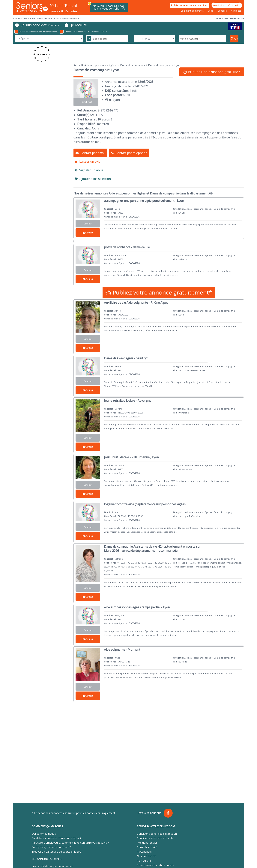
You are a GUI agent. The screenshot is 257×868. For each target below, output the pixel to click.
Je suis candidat (37, 25)
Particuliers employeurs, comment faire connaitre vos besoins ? (70, 843)
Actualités (236, 11)
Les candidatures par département (53, 866)
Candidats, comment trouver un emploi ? (56, 838)
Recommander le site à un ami (155, 865)
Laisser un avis (87, 161)
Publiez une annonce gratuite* (190, 5)
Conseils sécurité (147, 847)
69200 (127, 95)
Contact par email (90, 153)
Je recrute (76, 25)
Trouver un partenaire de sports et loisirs (56, 852)
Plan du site (144, 861)
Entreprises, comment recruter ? (51, 847)
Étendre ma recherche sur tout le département (36, 32)
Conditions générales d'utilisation (157, 834)
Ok (234, 38)
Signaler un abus (89, 170)
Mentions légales (147, 843)
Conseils (222, 11)
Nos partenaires (147, 856)
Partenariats (144, 852)
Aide (211, 11)
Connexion (235, 5)
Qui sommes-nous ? (44, 834)
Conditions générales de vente (155, 838)
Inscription (219, 5)
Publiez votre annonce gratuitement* (159, 292)
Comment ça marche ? (193, 11)
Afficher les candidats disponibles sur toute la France (84, 32)
